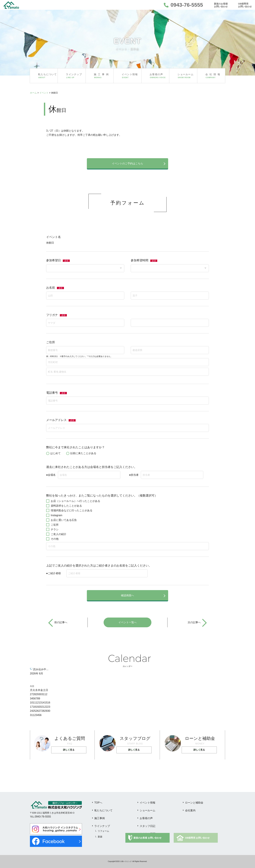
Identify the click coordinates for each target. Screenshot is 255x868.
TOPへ (98, 803)
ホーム (33, 93)
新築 (100, 837)
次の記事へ (194, 622)
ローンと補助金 (194, 803)
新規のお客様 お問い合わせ (148, 838)
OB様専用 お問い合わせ (197, 838)
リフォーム (103, 831)
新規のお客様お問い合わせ (221, 5)
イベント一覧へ (127, 622)
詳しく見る (69, 750)
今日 (32, 686)
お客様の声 (146, 818)
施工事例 (100, 818)
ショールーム (148, 810)
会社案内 (190, 810)
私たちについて (103, 810)
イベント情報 (148, 803)
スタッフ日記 (148, 826)
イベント (44, 93)
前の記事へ (61, 622)
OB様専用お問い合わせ (245, 5)
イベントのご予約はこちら (127, 163)
